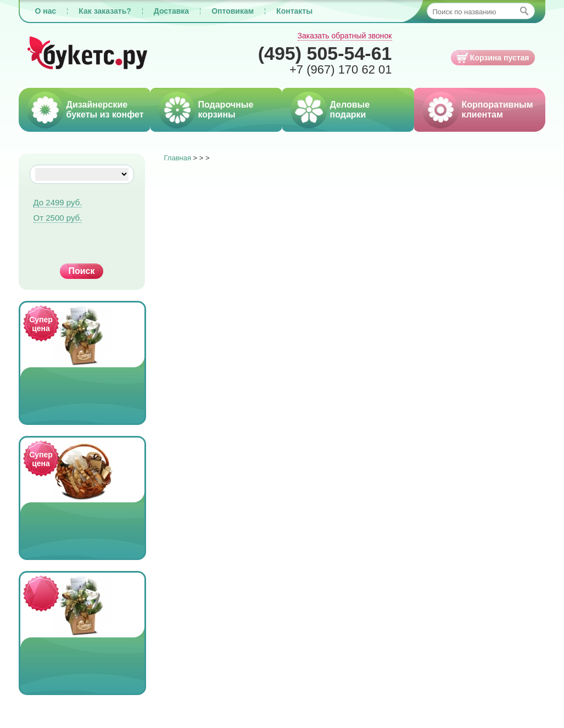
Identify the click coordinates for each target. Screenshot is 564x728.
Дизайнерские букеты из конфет (105, 110)
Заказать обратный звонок (345, 36)
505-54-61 (325, 53)
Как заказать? (105, 11)
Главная (178, 158)
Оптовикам (233, 11)
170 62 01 (341, 69)
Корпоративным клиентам (498, 110)
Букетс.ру (88, 54)
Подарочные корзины (226, 110)
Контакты (294, 11)
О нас (46, 11)
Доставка (171, 11)
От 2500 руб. (58, 218)
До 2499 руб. (58, 202)
